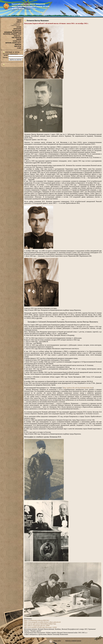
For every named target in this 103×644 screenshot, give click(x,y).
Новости (18, 23)
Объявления (17, 24)
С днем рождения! (15, 25)
